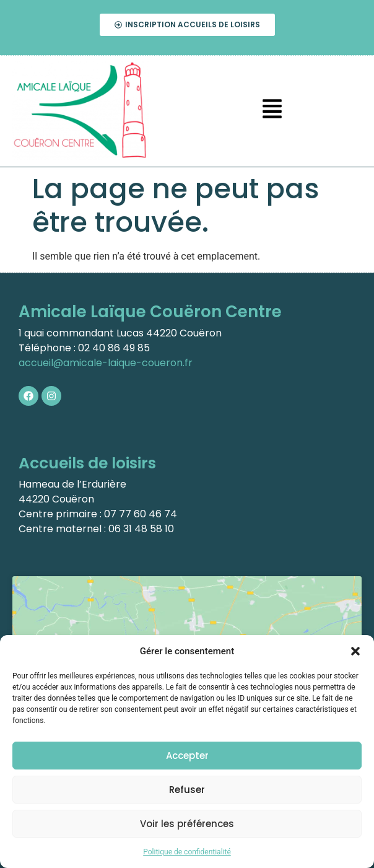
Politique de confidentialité (187, 852)
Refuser (187, 790)
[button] (355, 651)
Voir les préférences (187, 824)
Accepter (187, 756)
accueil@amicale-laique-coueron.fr (106, 363)
